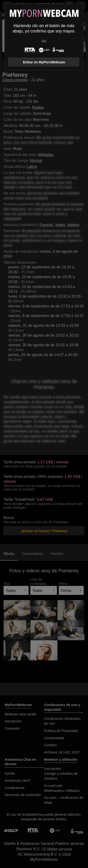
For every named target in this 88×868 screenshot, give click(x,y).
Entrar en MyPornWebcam (44, 62)
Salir (44, 41)
